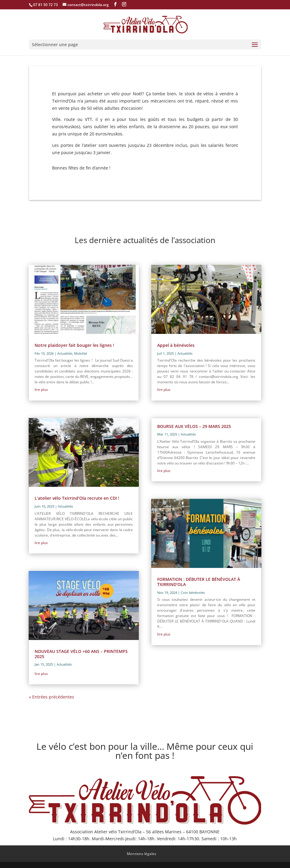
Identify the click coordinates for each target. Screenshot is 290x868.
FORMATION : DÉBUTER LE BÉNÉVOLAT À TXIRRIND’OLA (199, 582)
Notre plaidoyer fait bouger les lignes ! (74, 345)
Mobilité (81, 353)
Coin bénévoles (193, 592)
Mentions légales (142, 854)
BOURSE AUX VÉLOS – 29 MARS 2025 (194, 426)
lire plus (41, 390)
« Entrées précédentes (51, 697)
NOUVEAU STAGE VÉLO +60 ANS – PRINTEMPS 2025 (81, 654)
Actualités (65, 353)
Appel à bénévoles (176, 345)
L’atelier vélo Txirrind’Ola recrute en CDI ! (77, 498)
